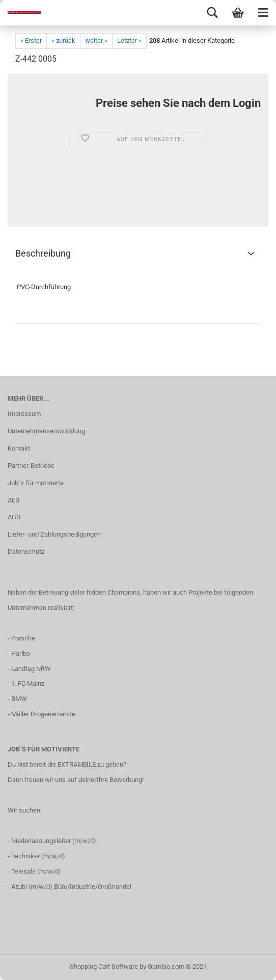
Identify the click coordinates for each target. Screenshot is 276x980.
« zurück (63, 40)
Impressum (24, 414)
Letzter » (129, 40)
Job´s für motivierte (36, 483)
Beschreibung (43, 253)
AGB (14, 517)
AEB (13, 500)
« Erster (31, 40)
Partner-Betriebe (31, 466)
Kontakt (19, 448)
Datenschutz (26, 552)
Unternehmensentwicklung (46, 431)
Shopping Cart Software (104, 967)
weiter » (96, 40)
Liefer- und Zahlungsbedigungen (54, 534)
